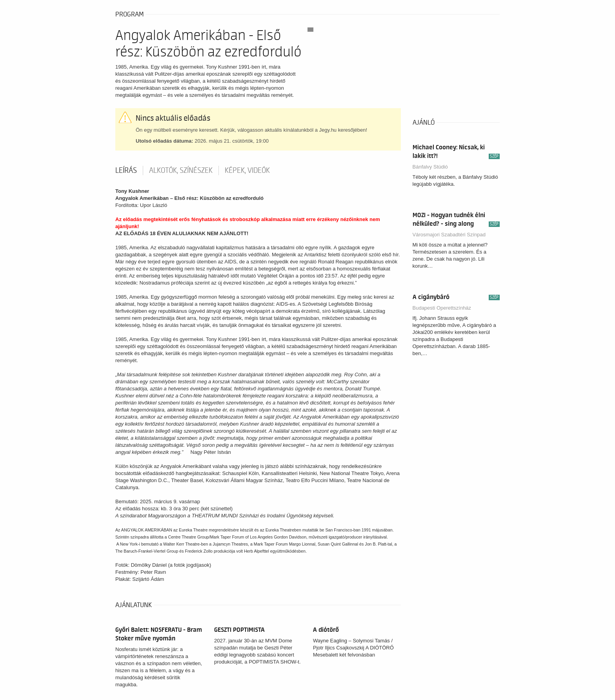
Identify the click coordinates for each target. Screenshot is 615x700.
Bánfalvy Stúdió (430, 167)
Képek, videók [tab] (247, 170)
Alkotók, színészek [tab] (181, 170)
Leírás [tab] (126, 170)
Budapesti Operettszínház (442, 308)
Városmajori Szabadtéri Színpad (449, 235)
